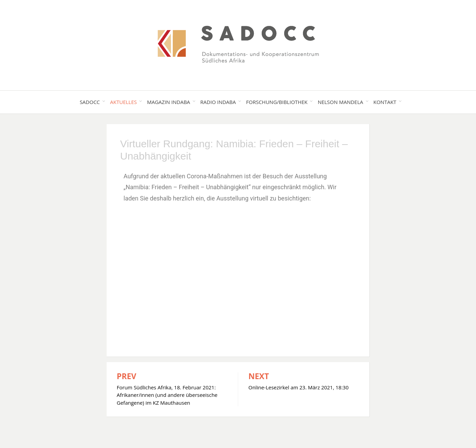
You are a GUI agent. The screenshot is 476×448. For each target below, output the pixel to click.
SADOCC (90, 102)
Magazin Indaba (168, 102)
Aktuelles (123, 102)
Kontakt (385, 102)
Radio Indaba (218, 102)
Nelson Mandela (340, 102)
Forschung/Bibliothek (277, 102)
